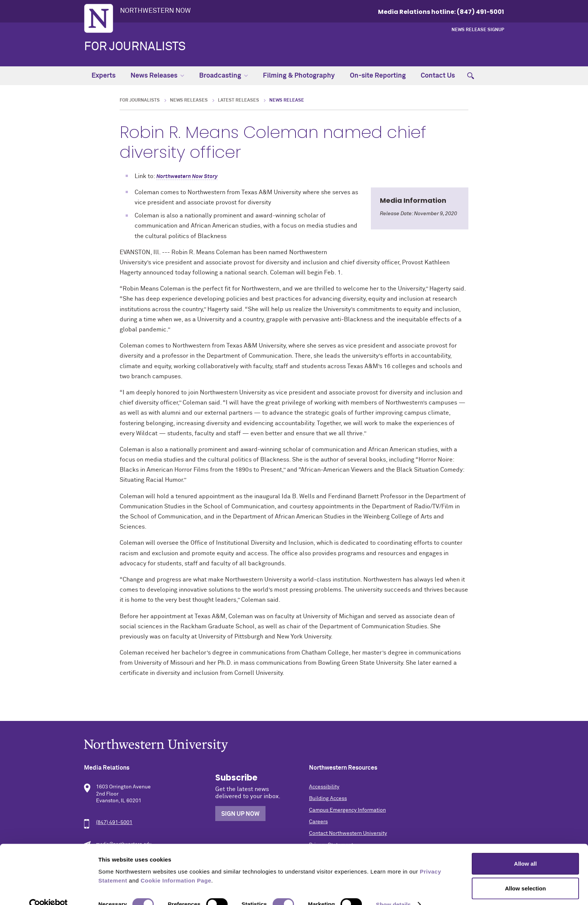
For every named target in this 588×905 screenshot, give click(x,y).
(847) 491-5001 (114, 823)
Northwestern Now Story (187, 177)
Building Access (328, 799)
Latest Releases (238, 100)
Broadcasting (223, 76)
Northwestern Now (155, 11)
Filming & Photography (299, 76)
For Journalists (135, 47)
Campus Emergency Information (347, 810)
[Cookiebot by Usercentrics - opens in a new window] (49, 890)
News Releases (157, 76)
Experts (103, 76)
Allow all (526, 849)
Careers (318, 822)
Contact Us (438, 76)
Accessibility (324, 787)
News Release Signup (478, 30)
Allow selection (525, 874)
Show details (394, 890)
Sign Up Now (240, 814)
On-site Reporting (378, 76)
